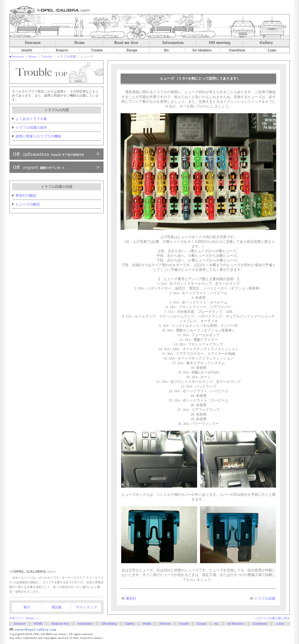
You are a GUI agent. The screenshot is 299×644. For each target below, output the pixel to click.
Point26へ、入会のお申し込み (57, 167)
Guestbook (237, 50)
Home (79, 43)
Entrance (33, 43)
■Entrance (17, 56)
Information (173, 43)
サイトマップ (86, 607)
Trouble (97, 50)
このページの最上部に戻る (272, 618)
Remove (62, 50)
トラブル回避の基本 (31, 128)
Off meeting (220, 43)
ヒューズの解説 (28, 204)
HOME (38, 624)
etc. (167, 50)
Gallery (266, 43)
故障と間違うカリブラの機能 (38, 136)
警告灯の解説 (26, 196)
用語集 (57, 607)
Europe (132, 50)
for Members (202, 50)
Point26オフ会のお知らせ (57, 154)
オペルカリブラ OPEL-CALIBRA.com (50, 9)
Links (272, 50)
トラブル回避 (67, 56)
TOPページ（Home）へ (24, 618)
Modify (27, 50)
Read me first (126, 43)
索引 (27, 607)
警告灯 (131, 598)
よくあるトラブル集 (31, 119)
